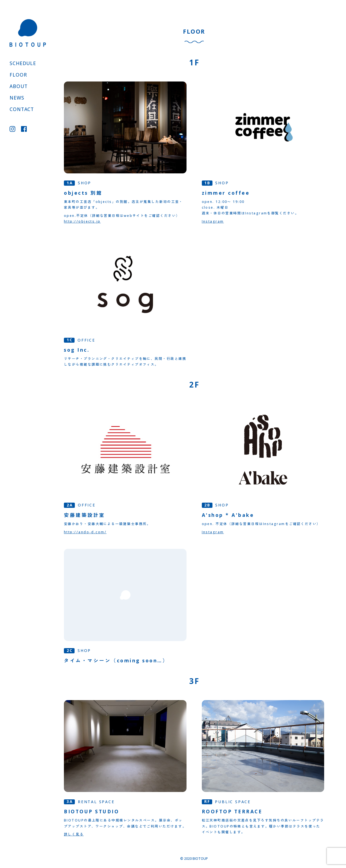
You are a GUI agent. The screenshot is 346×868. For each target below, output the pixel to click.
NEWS (17, 98)
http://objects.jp (82, 221)
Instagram (213, 221)
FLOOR (18, 75)
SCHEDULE (23, 63)
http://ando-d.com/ (85, 532)
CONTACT (22, 109)
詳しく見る (74, 834)
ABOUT (18, 86)
